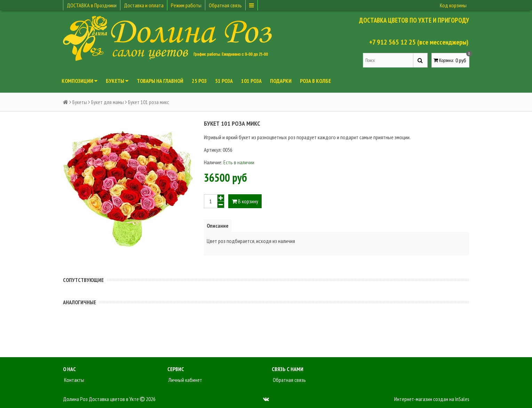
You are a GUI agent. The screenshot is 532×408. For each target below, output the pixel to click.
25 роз (199, 81)
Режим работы (186, 5)
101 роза (251, 81)
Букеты (117, 81)
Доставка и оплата (144, 5)
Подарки (281, 81)
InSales (462, 399)
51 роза (224, 81)
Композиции (80, 81)
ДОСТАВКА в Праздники (92, 5)
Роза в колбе (315, 81)
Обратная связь (225, 5)
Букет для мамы (108, 102)
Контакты (74, 380)
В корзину (245, 201)
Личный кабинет (185, 380)
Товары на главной (160, 81)
